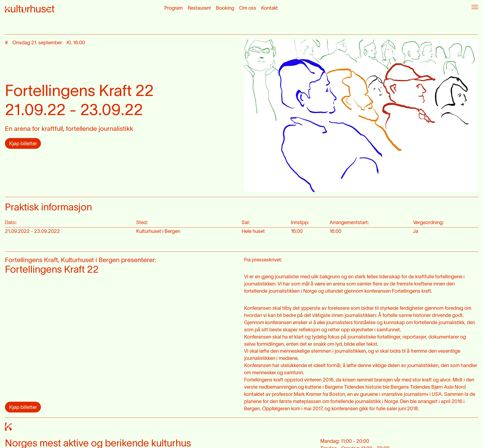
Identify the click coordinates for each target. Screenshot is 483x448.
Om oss (248, 8)
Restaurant (199, 8)
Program (174, 8)
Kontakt (269, 8)
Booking (225, 8)
